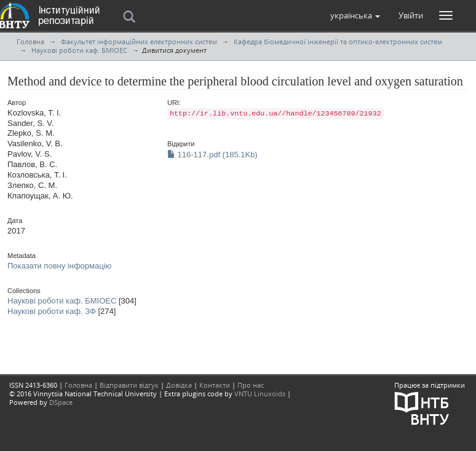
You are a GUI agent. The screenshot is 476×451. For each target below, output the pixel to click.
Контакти (215, 385)
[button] (355, 15)
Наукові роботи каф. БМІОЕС (79, 50)
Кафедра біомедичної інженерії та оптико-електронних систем (338, 41)
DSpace (61, 402)
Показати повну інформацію (59, 266)
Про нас (251, 385)
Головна (30, 41)
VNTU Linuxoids (260, 394)
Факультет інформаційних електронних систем (139, 41)
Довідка (179, 385)
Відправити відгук (129, 385)
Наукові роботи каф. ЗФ (52, 311)
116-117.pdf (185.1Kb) (212, 155)
